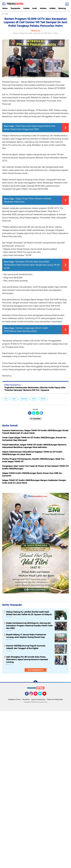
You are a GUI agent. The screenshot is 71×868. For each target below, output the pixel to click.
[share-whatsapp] (38, 413)
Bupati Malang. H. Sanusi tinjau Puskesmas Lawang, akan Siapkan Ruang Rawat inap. (26, 636)
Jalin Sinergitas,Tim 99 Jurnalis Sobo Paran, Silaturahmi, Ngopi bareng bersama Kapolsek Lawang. (27, 659)
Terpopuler (15, 8)
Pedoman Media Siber (55, 699)
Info (6, 399)
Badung (62, 8)
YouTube (46, 695)
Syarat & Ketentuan (38, 699)
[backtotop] (36, 683)
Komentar (35, 418)
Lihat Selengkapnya (35, 670)
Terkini (43, 399)
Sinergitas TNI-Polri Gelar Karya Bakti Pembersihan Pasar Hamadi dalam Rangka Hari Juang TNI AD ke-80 (32, 265)
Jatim (14, 399)
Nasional (24, 399)
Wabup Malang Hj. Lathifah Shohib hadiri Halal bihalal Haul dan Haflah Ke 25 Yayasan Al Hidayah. (29, 613)
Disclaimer (26, 699)
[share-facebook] (30, 413)
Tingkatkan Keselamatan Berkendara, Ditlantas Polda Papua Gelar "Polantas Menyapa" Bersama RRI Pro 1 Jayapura (35, 389)
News (34, 399)
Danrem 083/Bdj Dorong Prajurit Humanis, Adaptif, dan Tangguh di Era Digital (26, 647)
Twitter (41, 695)
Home (5, 8)
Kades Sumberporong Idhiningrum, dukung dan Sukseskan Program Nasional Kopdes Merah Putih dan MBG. (29, 626)
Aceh (35, 8)
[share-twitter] (34, 413)
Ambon (43, 8)
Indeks (26, 8)
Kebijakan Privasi (14, 699)
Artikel (52, 8)
